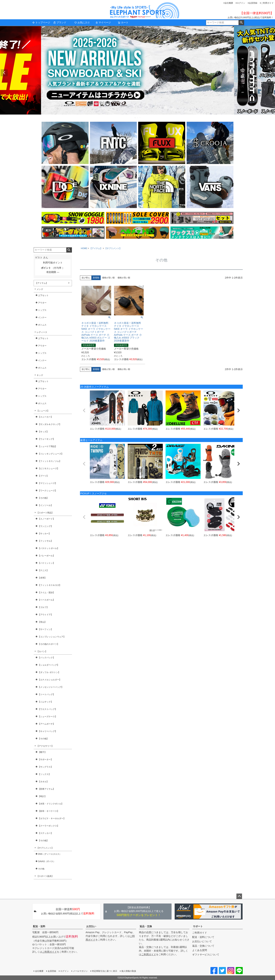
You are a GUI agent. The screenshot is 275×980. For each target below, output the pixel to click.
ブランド (60, 22)
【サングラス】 (45, 767)
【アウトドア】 (45, 615)
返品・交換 (146, 926)
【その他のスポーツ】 (49, 644)
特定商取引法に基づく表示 (105, 971)
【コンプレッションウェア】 (52, 637)
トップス (42, 310)
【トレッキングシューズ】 (51, 454)
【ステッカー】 (45, 833)
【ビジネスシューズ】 (49, 469)
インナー (42, 317)
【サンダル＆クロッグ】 (50, 424)
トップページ (41, 22)
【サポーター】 (45, 760)
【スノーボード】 (46, 519)
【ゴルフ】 (43, 607)
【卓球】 (42, 578)
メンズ (40, 289)
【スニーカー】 (45, 417)
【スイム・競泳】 (46, 593)
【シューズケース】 (48, 717)
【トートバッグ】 (46, 694)
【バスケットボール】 (49, 548)
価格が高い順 (124, 278)
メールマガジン (80, 971)
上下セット (43, 295)
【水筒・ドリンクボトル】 (51, 804)
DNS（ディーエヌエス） (50, 854)
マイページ (103, 22)
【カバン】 (42, 651)
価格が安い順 (108, 278)
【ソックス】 (44, 774)
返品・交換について (203, 946)
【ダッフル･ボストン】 (49, 672)
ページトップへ (239, 896)
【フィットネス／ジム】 (50, 461)
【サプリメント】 (45, 848)
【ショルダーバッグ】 (49, 665)
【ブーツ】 (43, 476)
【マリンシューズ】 (48, 483)
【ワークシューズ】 (48, 491)
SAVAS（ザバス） (47, 861)
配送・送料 (39, 926)
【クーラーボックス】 (49, 826)
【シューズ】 (43, 411)
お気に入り (82, 22)
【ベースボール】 (46, 600)
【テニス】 (43, 570)
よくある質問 (200, 950)
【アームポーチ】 (46, 724)
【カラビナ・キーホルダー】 (52, 818)
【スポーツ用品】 (45, 513)
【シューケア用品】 (48, 446)
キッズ (40, 375)
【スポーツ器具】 (45, 876)
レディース (42, 332)
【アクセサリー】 (45, 746)
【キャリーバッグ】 (48, 731)
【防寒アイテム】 (46, 789)
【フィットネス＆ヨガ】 (50, 585)
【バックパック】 (46, 658)
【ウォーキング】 (46, 439)
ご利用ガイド (267, 3)
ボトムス (42, 325)
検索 (241, 23)
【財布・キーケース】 (49, 811)
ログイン (241, 3)
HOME (84, 248)
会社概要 (229, 3)
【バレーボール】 (46, 556)
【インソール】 (45, 505)
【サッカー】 (44, 534)
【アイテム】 (42, 283)
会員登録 (253, 3)
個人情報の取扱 (129, 971)
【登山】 (42, 622)
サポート (198, 926)
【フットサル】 (45, 541)
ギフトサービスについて (206, 955)
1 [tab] (135, 118)
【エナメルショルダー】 (50, 680)
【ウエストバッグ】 (48, 709)
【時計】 (42, 796)
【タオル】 (43, 782)
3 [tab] (140, 118)
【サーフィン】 (45, 629)
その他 (41, 869)
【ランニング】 (45, 526)
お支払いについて (202, 941)
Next (271, 73)
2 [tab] (138, 118)
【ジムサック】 (45, 702)
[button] (84, 410)
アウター (42, 303)
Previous (4, 73)
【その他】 (43, 498)
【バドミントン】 (46, 563)
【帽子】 (42, 752)
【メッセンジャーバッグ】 (51, 687)
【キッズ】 (43, 432)
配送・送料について (203, 937)
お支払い (91, 926)
